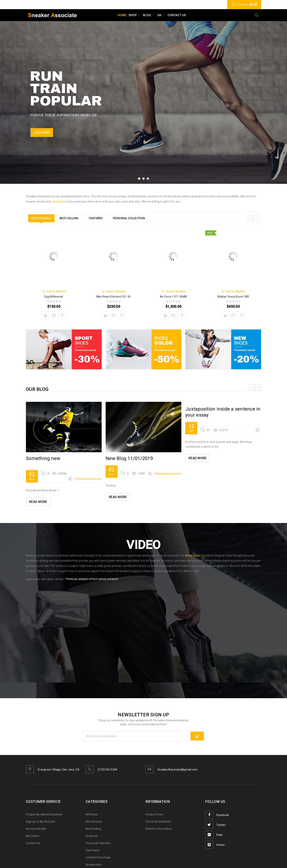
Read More (38, 502)
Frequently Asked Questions (44, 814)
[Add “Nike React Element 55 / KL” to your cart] (105, 315)
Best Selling (93, 829)
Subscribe (197, 736)
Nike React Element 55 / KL (114, 297)
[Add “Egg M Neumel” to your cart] (45, 315)
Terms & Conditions (158, 822)
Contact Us (33, 843)
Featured (92, 836)
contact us (59, 202)
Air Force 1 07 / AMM (173, 297)
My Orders (33, 836)
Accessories (94, 865)
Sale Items (93, 850)
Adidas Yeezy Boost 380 (233, 297)
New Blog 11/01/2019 (129, 458)
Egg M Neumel (54, 297)
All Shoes (92, 814)
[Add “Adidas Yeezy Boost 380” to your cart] (225, 315)
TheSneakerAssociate (88, 479)
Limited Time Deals (98, 857)
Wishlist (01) (183, 5)
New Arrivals (94, 822)
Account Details (36, 829)
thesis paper (193, 555)
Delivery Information (159, 829)
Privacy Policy (154, 814)
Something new (43, 458)
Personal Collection (98, 843)
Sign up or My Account (40, 822)
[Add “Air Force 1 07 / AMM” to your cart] (165, 315)
